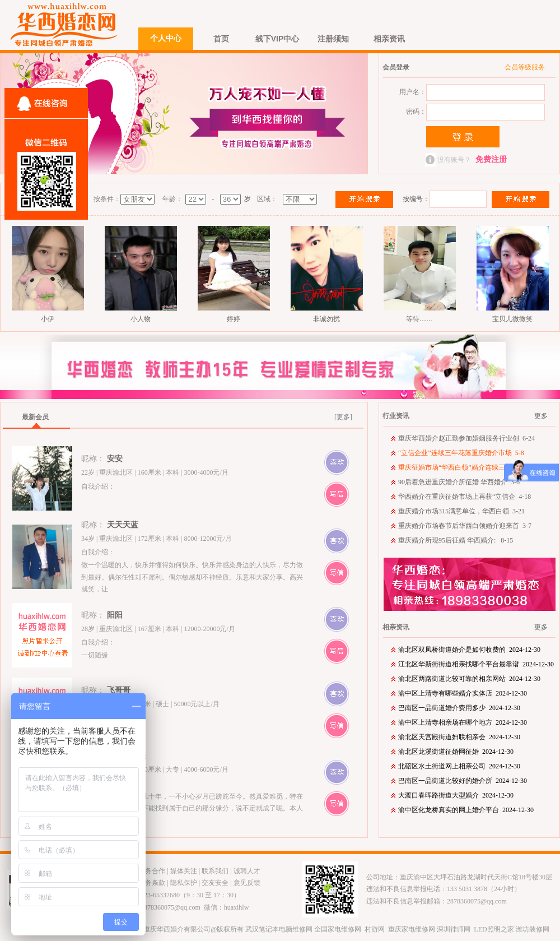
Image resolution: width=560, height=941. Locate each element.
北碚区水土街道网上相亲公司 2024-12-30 (459, 766)
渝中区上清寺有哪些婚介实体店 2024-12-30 (463, 693)
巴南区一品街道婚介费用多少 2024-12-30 (459, 708)
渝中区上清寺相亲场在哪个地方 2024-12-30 (463, 722)
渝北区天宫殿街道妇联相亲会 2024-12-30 (459, 737)
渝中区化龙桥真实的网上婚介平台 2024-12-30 (466, 810)
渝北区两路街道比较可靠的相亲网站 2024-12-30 (469, 679)
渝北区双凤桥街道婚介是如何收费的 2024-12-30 (469, 650)
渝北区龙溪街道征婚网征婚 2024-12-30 (456, 752)
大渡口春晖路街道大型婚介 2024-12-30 (456, 795)
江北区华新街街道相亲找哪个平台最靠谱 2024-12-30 (476, 664)
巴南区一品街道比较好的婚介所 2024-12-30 (463, 781)
